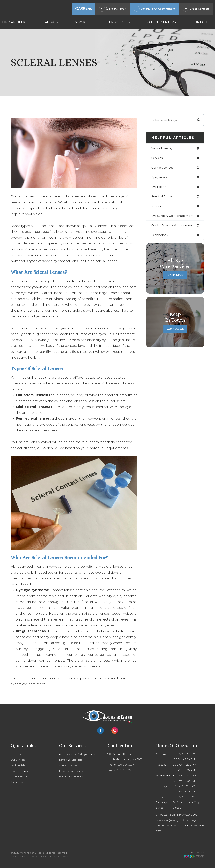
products (158, 207)
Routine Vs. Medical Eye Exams (78, 754)
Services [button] (84, 22)
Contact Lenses (69, 765)
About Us (16, 754)
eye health (159, 188)
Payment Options (22, 771)
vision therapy (163, 148)
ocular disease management (173, 227)
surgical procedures (166, 198)
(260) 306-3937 (116, 9)
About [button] (52, 22)
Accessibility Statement (24, 857)
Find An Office (15, 22)
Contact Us (203, 22)
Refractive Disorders (72, 760)
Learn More (175, 277)
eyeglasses (160, 178)
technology (160, 237)
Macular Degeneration (73, 776)
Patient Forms (20, 776)
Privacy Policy (48, 857)
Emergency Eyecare (72, 771)
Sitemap (63, 857)
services (158, 158)
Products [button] (119, 22)
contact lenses (163, 168)
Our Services (18, 760)
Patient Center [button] (161, 22)
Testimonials (18, 765)
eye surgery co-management (174, 217)
